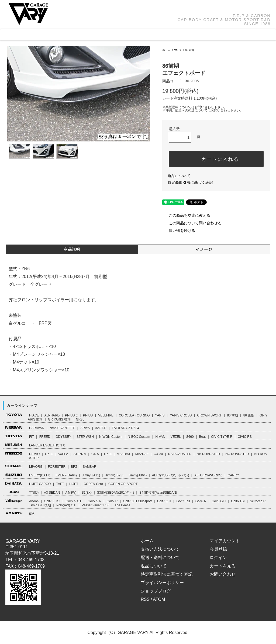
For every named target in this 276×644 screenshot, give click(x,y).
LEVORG (36, 467)
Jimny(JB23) (114, 475)
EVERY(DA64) (66, 475)
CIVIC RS (245, 437)
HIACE (34, 415)
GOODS (84, 35)
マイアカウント (225, 541)
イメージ (204, 249)
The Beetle (122, 505)
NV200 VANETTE (62, 428)
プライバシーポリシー (162, 583)
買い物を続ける (179, 231)
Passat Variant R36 (96, 505)
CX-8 (108, 454)
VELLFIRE (106, 415)
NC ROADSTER (237, 454)
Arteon (34, 501)
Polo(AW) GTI (66, 505)
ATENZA (80, 454)
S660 (190, 437)
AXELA (63, 454)
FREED (45, 437)
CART (205, 35)
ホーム (166, 50)
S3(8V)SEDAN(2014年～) (115, 493)
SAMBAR (90, 467)
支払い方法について (160, 549)
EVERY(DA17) (40, 475)
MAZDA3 (123, 454)
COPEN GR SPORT (123, 484)
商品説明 (72, 249)
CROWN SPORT (209, 415)
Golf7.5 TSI (52, 501)
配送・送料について (160, 557)
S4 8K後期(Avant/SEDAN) (158, 493)
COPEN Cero (93, 484)
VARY (178, 50)
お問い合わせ (223, 574)
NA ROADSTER (180, 454)
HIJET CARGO (40, 484)
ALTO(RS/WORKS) (208, 475)
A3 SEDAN (52, 493)
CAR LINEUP (49, 35)
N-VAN (160, 437)
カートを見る (223, 566)
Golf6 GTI (219, 501)
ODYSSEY (63, 437)
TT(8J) (34, 493)
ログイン (218, 557)
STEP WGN (85, 437)
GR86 (80, 419)
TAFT (60, 484)
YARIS (160, 415)
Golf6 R (201, 501)
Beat (202, 437)
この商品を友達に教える (186, 215)
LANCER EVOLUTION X (47, 445)
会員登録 (218, 549)
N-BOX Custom (139, 437)
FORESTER (57, 467)
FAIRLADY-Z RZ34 (125, 428)
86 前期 (190, 50)
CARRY (233, 475)
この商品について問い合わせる (192, 223)
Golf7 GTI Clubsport (137, 501)
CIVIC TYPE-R (222, 437)
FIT (32, 437)
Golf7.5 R (94, 501)
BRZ (74, 467)
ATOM (159, 599)
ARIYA (85, 428)
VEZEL (176, 437)
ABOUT (175, 35)
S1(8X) (87, 493)
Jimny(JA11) (91, 475)
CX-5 (95, 454)
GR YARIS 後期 (59, 419)
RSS (145, 599)
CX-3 (49, 454)
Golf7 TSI (183, 501)
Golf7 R (112, 501)
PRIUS (88, 415)
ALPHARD (52, 415)
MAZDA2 (142, 454)
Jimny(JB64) (138, 475)
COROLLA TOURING (134, 415)
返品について (179, 176)
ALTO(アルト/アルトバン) (171, 475)
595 (32, 514)
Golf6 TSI (238, 501)
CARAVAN (37, 428)
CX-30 (158, 454)
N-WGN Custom (111, 437)
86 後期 (249, 415)
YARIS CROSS (181, 415)
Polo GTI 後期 (41, 505)
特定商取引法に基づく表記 (190, 182)
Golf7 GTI (164, 501)
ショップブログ (156, 591)
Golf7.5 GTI (74, 501)
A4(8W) (71, 493)
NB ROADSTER (208, 454)
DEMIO (34, 454)
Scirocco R (258, 501)
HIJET (74, 484)
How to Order (140, 35)
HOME (16, 35)
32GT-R (101, 428)
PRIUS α (71, 415)
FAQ (109, 35)
